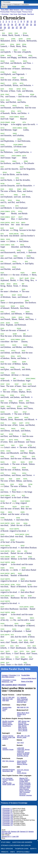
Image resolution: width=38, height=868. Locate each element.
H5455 (15, 106)
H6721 (24, 156)
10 (28, 21)
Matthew (5, 723)
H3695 (3, 145)
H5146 (12, 44)
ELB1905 (26, 754)
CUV (19, 770)
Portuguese (26, 792)
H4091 (14, 345)
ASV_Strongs (22, 726)
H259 (2, 228)
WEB (4, 699)
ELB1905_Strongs (23, 756)
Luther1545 (21, 748)
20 (27, 24)
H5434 (3, 100)
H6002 (3, 412)
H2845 (14, 161)
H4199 (26, 418)
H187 (2, 256)
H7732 (27, 423)
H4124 (30, 557)
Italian (28, 788)
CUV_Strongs (25, 770)
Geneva (5, 724)
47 (20, 570)
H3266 (3, 395)
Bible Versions (14, 10)
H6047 (3, 133)
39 (21, 436)
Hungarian (27, 786)
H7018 (25, 33)
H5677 (13, 217)
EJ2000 (9, 785)
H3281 (12, 395)
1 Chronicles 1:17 (7, 814)
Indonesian (23, 788)
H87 (23, 284)
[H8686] (33, 379)
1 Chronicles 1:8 (7, 812)
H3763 (24, 473)
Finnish (22, 785)
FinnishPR (27, 785)
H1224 (2, 529)
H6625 (20, 139)
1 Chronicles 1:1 (7, 809)
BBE (18, 707)
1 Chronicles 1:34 (7, 820)
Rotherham (24, 699)
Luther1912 (21, 751)
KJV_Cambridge (7, 778)
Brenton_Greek (7, 737)
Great (10, 723)
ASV (13, 697)
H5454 (19, 100)
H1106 (23, 507)
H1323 (16, 624)
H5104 (30, 585)
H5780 (3, 200)
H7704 (20, 557)
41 (11, 464)
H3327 (14, 295)
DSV (4, 761)
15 (8, 24)
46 (19, 548)
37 (13, 414)
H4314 (14, 629)
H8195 (31, 451)
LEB (11, 699)
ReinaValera (6, 771)
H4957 (20, 573)
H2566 (24, 468)
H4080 (25, 345)
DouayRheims (7, 726)
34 (12, 381)
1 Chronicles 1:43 (7, 823)
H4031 (9, 56)
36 (32, 397)
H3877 (21, 423)
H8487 (21, 401)
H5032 (13, 306)
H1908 (13, 551)
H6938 (22, 306)
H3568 (19, 89)
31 (36, 319)
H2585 (21, 39)
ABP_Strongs (22, 721)
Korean (22, 791)
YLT (7, 697)
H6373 (8, 651)
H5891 (24, 362)
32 (28, 330)
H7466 (32, 278)
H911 (26, 551)
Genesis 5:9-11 (7, 837)
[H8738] (16, 234)
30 (24, 314)
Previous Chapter (16, 12)
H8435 (3, 301)
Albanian (22, 778)
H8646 (15, 284)
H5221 (2, 557)
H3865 (16, 195)
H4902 (12, 61)
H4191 (2, 523)
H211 (26, 262)
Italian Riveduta (24, 789)
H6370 (3, 339)
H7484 (3, 106)
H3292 (3, 484)
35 (1, 392)
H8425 (14, 72)
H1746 (2, 317)
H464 (20, 390)
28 (21, 28)
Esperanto (27, 783)
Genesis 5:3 (24, 832)
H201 (27, 401)
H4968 (29, 39)
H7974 (13, 211)
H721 (17, 178)
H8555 (26, 406)
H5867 (19, 189)
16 (12, 24)
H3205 (12, 117)
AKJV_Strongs (23, 729)
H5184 (2, 418)
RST (27, 778)
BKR (26, 781)
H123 (23, 496)
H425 (34, 646)
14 (5, 24)
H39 (2, 262)
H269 (13, 445)
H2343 (10, 200)
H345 (33, 456)
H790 (2, 473)
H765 (2, 490)
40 (18, 447)
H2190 (25, 479)
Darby (19, 699)
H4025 (23, 657)
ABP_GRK (20, 736)
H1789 (11, 434)
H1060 (3, 161)
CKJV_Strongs (23, 731)
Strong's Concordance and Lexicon (16, 846)
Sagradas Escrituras (9, 770)
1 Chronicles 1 (5, 14)
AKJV (8, 699)
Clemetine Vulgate (8, 750)
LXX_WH (27, 736)
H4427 (3, 496)
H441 (12, 635)
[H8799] (7, 523)
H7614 (13, 111)
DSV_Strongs (10, 761)
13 (1, 24)
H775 (2, 195)
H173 (17, 646)
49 (19, 592)
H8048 (17, 418)
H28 (23, 367)
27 (17, 28)
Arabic (21, 780)
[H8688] (7, 557)
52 (9, 648)
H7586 (13, 585)
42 (34, 475)
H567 (2, 167)
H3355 (8, 239)
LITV (26, 701)
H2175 (23, 339)
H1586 (2, 56)
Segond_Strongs (22, 764)
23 (1, 28)
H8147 (13, 223)
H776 (24, 122)
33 (28, 358)
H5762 (12, 568)
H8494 (25, 61)
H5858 (29, 256)
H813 (23, 67)
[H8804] (16, 117)
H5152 (9, 284)
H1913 (30, 250)
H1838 (2, 518)
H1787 (23, 429)
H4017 (13, 312)
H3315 (2, 50)
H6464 (12, 618)
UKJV (24, 714)
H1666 (18, 200)
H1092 (18, 479)
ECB (18, 702)
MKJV (23, 713)
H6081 (3, 367)
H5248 (22, 117)
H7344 (18, 585)
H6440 (3, 501)
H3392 (19, 250)
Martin (19, 763)
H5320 (3, 139)
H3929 (3, 44)
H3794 (15, 83)
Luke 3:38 (8, 833)
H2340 (5, 172)
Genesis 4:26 (15, 832)
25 (9, 28)
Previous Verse (27, 12)
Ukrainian (29, 795)
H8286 (3, 284)
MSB (7, 701)
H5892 (23, 512)
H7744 (13, 351)
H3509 (3, 646)
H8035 (18, 44)
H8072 (13, 573)
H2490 (3, 122)
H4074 (20, 56)
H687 (2, 434)
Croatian (22, 781)
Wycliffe (5, 721)
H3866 (25, 128)
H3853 (15, 133)
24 (5, 28)
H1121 (16, 50)
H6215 (25, 384)
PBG (21, 792)
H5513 (2, 178)
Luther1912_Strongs (23, 753)
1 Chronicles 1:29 (7, 817)
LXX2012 (5, 739)
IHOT (4, 711)
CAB (14, 737)
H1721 (21, 83)
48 (19, 581)
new (22, 10)
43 (10, 492)
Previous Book (5, 12)
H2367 (27, 534)
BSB (4, 701)
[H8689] (8, 122)
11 (31, 21)
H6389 (12, 228)
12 (35, 21)
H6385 (11, 234)
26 (13, 28)
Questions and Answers (22, 842)
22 (35, 24)
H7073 (19, 406)
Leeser (4, 781)
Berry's (33, 849)
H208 (2, 456)
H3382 (13, 39)
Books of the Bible (27, 682)
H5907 (30, 596)
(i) (4, 30)
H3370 (3, 345)
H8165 (14, 423)
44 (15, 520)
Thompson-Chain (22, 849)
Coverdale (11, 721)
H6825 (3, 406)
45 (28, 531)
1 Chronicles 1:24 (7, 815)
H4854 (14, 317)
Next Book (31, 14)
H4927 (28, 312)
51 (24, 631)
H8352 (10, 33)
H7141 (23, 395)
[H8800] (27, 501)
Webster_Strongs (23, 724)
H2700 (3, 250)
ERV (10, 697)
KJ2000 (19, 714)
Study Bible (5, 10)
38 (36, 420)
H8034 (23, 223)
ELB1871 (20, 754)
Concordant (21, 701)
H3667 (7, 94)
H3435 (3, 351)
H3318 (15, 145)
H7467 (29, 390)
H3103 (14, 267)
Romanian (23, 795)
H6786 (3, 184)
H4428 (14, 490)
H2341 (8, 100)
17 (16, 24)
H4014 (8, 657)
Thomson (5, 736)
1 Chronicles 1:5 (7, 810)
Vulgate (5, 748)
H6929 (16, 323)
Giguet (19, 761)
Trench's (5, 852)
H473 (22, 78)
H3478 (30, 384)
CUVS (19, 771)
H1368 (13, 122)
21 (31, 24)
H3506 (14, 473)
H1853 (15, 256)
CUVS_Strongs (22, 773)
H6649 (3, 429)
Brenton (11, 736)
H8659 (3, 83)
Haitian (22, 786)
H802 (19, 618)
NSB (22, 707)
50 (19, 603)
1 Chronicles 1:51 (7, 825)
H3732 (16, 150)
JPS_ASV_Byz (7, 783)
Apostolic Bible (23, 852)
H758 (24, 195)
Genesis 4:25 (6, 832)
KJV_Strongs (22, 723)
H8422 (3, 61)
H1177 (12, 596)
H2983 (26, 161)
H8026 (22, 245)
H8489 (12, 540)
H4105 (3, 624)
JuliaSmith (23, 697)
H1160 (2, 512)
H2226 (10, 418)
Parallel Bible (25, 675)
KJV (4, 697)
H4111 (2, 39)
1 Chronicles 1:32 (7, 818)
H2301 (20, 317)
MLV (25, 702)
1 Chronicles (29, 10)
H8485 (27, 317)
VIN (27, 707)
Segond (24, 763)
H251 (22, 234)
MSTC (19, 713)
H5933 (26, 640)
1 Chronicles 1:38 (7, 822)
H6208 (18, 172)
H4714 (24, 89)
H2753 (11, 440)
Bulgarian (27, 780)
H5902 (3, 663)
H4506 (8, 451)
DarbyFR (24, 761)
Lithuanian (27, 791)
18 (20, 24)
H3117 (21, 228)
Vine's (12, 852)
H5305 (8, 323)
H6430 (3, 150)
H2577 (18, 184)
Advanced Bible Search (29, 678)
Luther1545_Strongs (23, 750)
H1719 (19, 111)
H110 (2, 312)
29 (25, 28)
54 (14, 659)
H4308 (28, 624)
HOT (19, 743)
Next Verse (14, 14)
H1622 (22, 167)
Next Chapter (22, 14)
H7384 (3, 72)
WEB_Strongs (22, 727)
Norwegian (23, 794)
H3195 (2, 323)
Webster (11, 780)
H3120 (30, 56)
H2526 (24, 44)
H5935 (3, 451)
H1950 (16, 440)
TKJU (19, 716)
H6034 (13, 429)
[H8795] (7, 223)
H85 (2, 289)
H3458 (20, 295)
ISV (25, 707)
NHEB (4, 785)
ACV (22, 702)
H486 (13, 245)
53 (13, 653)
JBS (12, 771)
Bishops (10, 724)
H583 (16, 33)
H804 (25, 189)
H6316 (2, 94)
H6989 (15, 334)
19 (23, 24)
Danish (22, 783)
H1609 (9, 406)
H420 (2, 373)
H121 (3, 33)
